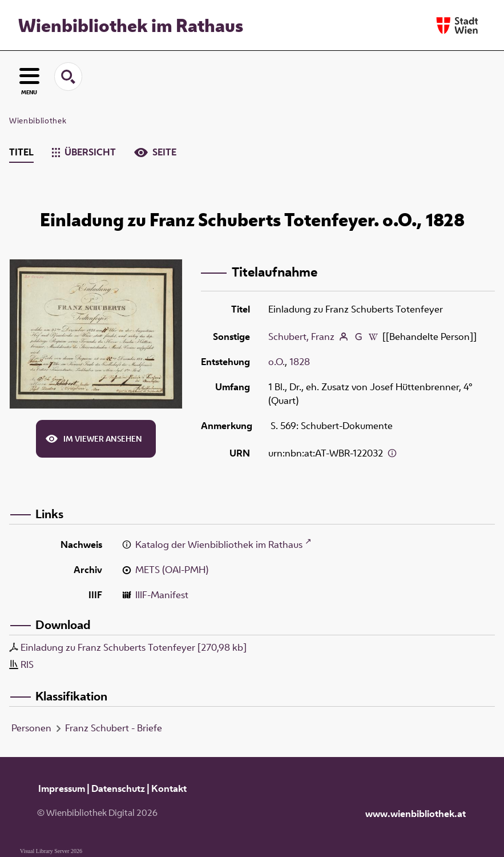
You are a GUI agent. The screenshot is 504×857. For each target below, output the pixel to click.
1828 (300, 362)
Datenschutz (118, 788)
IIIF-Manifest (162, 595)
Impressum (62, 788)
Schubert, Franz (301, 337)
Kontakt (169, 788)
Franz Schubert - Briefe (114, 728)
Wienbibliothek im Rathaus (131, 25)
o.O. (277, 362)
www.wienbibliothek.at (416, 814)
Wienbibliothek (38, 121)
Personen (31, 728)
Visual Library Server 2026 (51, 851)
